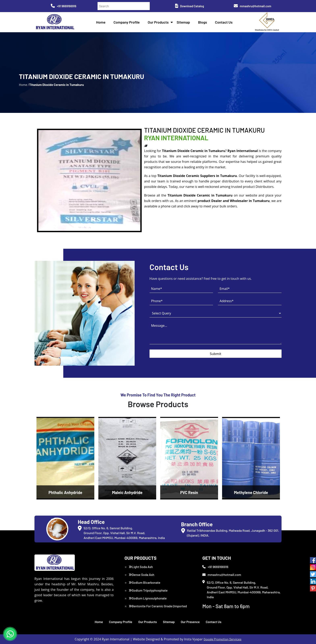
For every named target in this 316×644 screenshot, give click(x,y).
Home (101, 22)
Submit (216, 354)
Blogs (203, 22)
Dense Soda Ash (141, 575)
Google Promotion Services (222, 639)
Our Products (158, 22)
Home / (24, 85)
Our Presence (190, 622)
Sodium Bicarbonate (144, 582)
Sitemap (183, 22)
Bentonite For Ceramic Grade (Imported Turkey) (158, 608)
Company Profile (127, 22)
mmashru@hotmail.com (253, 6)
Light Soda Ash (141, 567)
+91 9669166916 (64, 6)
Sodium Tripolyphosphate (148, 590)
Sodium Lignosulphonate (148, 598)
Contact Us (224, 22)
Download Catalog (190, 6)
